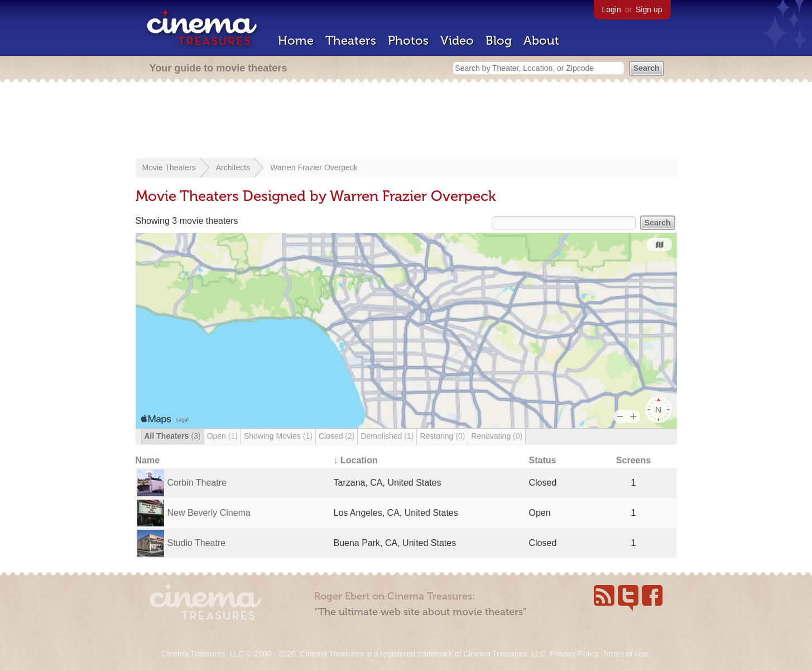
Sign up (649, 9)
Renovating (497, 436)
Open (222, 436)
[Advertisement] (406, 121)
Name (148, 460)
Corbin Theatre (197, 483)
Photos (408, 40)
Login (612, 9)
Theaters (351, 40)
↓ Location (356, 460)
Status (543, 460)
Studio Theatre (197, 543)
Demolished (387, 436)
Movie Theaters (169, 167)
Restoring (442, 436)
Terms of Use (625, 654)
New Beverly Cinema (209, 513)
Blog (499, 40)
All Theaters (173, 436)
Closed (337, 436)
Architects (233, 167)
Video (457, 40)
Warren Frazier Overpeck (314, 167)
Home (296, 40)
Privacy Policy (574, 654)
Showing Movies (278, 436)
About (541, 40)
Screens (633, 460)
